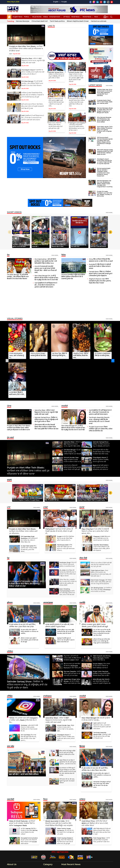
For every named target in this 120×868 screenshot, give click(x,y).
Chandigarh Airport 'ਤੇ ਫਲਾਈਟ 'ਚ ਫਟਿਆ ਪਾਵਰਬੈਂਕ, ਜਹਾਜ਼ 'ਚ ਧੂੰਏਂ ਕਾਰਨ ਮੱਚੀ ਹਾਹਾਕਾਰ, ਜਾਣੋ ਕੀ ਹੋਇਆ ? (33, 72)
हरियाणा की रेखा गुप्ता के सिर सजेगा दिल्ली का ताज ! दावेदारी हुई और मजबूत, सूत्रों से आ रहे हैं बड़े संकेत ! (102, 602)
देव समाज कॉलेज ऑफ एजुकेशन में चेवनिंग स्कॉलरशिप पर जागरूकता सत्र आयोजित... (30, 593)
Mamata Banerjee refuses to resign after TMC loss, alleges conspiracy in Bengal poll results (105, 110)
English (56, 2)
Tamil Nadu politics (57, 21)
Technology (48, 843)
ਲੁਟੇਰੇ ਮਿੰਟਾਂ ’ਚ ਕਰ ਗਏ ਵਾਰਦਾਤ (98, 246)
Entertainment (56, 17)
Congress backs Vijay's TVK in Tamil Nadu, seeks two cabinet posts (105, 102)
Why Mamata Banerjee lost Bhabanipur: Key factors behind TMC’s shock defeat (104, 120)
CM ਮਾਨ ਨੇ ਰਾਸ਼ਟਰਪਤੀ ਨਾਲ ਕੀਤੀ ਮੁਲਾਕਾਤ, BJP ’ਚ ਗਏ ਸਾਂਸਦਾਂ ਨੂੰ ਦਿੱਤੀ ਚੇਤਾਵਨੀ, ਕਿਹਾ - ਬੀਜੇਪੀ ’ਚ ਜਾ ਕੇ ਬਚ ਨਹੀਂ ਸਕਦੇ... (56, 102)
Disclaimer (74, 866)
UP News (66, 17)
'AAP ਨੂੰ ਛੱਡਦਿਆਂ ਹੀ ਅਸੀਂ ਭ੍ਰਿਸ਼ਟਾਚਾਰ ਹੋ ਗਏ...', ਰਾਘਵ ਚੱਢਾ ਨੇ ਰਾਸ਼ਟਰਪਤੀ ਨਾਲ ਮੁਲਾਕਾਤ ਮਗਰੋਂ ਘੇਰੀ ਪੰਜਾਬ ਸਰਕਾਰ (33, 118)
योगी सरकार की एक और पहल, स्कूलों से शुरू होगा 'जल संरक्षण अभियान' (67, 742)
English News (17, 17)
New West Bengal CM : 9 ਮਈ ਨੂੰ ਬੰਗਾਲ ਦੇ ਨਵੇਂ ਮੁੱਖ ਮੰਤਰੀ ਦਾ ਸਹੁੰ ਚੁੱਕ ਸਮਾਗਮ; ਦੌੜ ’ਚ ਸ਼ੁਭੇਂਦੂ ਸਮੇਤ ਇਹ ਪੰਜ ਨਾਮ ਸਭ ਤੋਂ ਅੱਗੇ (46, 278)
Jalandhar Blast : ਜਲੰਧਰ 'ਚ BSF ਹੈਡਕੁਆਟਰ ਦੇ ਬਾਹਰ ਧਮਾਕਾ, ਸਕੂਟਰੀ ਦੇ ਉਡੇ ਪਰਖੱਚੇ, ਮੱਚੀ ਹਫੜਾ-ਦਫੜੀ (33, 61)
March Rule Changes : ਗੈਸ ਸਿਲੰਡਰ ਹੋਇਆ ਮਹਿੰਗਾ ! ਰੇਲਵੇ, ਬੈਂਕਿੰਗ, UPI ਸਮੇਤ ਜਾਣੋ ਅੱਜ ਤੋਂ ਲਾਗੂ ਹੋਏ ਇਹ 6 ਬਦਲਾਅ (101, 543)
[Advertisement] (60, 303)
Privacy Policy (89, 866)
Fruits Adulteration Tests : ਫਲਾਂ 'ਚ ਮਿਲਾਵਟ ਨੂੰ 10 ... (17, 355)
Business (47, 830)
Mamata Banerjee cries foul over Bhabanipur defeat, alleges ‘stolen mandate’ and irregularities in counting (105, 184)
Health (46, 835)
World (46, 846)
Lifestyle (47, 838)
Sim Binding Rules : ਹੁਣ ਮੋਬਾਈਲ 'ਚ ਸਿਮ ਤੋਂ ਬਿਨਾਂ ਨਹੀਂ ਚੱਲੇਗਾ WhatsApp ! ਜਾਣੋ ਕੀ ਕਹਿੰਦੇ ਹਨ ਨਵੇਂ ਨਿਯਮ (101, 551)
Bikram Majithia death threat (78, 21)
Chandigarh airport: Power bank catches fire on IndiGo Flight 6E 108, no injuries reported (104, 161)
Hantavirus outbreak (99, 21)
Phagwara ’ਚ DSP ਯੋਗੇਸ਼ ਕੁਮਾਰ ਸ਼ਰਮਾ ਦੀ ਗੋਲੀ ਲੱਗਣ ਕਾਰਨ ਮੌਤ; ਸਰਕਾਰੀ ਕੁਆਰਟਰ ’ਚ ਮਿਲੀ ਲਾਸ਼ (102, 499)
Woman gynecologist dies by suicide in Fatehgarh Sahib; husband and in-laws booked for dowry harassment (104, 172)
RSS (103, 866)
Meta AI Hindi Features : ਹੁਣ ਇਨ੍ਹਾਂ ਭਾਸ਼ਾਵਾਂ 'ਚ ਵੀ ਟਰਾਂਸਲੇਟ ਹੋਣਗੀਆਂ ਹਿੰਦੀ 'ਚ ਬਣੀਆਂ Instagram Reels (22, 784)
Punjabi (64, 2)
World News (88, 17)
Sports (46, 849)
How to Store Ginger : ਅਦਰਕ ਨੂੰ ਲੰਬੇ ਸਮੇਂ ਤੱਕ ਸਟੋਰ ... (38, 355)
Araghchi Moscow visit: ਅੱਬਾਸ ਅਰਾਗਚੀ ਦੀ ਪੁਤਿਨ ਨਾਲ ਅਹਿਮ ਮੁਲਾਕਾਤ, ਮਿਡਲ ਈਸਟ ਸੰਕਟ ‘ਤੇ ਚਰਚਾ (100, 281)
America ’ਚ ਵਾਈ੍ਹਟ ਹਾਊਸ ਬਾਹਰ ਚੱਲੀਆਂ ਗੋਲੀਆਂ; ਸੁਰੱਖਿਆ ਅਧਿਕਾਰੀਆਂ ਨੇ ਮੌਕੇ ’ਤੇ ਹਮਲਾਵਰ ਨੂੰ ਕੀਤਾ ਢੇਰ (73, 277)
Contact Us (67, 866)
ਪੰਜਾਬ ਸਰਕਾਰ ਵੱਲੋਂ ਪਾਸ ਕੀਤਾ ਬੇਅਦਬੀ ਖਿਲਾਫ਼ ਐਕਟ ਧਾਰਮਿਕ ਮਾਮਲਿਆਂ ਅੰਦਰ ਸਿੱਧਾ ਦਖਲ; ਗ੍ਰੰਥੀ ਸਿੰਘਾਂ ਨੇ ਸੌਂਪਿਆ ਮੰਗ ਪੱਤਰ (77, 102)
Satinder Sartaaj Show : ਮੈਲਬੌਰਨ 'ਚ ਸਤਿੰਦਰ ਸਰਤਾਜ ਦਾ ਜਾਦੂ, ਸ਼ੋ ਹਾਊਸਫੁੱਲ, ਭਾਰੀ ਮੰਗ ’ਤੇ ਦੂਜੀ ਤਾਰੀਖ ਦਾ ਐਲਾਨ (46, 381)
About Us (60, 866)
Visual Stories (37, 17)
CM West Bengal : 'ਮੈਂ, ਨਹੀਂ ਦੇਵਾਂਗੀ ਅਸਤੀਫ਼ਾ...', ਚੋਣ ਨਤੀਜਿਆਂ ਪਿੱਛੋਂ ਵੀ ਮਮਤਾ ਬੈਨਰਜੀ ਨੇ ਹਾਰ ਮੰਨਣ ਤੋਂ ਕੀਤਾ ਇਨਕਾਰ (32, 83)
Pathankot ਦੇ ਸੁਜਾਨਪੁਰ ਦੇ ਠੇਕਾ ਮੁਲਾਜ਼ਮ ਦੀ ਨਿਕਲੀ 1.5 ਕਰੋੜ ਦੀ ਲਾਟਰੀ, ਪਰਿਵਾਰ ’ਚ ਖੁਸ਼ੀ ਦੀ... (59, 492)
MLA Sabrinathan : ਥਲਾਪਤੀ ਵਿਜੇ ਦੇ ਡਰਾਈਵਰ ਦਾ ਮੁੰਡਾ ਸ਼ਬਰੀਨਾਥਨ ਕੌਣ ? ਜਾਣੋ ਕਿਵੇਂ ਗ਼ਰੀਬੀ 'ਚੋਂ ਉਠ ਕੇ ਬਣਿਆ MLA (46, 261)
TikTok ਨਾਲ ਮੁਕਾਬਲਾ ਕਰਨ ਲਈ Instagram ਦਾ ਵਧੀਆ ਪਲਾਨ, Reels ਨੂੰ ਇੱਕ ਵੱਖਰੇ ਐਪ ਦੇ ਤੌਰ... (23, 681)
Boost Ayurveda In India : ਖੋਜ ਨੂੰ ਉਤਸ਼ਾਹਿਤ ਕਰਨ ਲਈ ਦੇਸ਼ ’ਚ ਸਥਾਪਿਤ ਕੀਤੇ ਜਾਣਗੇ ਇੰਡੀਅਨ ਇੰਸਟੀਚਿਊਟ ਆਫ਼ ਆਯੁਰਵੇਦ (59, 784)
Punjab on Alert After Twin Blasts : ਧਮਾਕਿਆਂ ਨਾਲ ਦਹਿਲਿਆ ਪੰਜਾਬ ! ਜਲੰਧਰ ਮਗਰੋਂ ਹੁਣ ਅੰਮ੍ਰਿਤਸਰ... (23, 492)
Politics (27, 17)
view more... (109, 86)
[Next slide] (110, 232)
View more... (55, 255)
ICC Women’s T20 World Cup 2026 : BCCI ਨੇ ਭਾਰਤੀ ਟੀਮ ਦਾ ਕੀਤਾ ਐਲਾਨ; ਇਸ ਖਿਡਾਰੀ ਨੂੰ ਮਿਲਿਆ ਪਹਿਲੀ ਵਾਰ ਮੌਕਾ (27, 545)
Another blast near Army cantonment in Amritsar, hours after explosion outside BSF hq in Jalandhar (105, 92)
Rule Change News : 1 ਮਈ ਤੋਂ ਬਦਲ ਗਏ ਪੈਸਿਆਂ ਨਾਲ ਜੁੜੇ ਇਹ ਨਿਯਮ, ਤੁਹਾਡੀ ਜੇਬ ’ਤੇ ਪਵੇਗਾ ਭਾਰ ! (102, 801)
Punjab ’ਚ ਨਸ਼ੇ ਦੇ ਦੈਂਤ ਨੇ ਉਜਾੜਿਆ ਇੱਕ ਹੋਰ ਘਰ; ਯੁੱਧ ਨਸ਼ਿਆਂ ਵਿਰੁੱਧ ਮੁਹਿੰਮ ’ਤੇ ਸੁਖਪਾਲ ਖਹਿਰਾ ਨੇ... (66, 499)
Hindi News (76, 17)
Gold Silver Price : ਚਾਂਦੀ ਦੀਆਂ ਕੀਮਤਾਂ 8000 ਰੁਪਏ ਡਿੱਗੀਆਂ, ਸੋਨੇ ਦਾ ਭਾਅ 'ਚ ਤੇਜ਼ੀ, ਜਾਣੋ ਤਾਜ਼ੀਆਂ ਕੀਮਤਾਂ (95, 784)
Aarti (10, 54)
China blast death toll (40, 21)
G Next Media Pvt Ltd (38, 866)
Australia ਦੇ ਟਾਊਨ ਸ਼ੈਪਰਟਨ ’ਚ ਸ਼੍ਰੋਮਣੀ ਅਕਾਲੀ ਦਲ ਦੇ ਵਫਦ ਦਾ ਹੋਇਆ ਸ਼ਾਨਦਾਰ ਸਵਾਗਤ (100, 266)
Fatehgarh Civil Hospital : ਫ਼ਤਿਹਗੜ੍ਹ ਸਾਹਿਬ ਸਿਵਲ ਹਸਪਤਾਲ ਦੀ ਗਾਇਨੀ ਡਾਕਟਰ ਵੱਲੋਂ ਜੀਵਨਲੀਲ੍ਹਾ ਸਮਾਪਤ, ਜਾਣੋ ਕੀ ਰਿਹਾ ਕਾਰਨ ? (77, 127)
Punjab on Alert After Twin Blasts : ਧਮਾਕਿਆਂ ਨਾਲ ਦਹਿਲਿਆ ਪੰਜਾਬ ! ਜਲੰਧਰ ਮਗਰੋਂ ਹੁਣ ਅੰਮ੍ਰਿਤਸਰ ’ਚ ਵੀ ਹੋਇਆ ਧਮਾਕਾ (26, 49)
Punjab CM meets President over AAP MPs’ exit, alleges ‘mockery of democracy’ (105, 194)
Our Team (81, 866)
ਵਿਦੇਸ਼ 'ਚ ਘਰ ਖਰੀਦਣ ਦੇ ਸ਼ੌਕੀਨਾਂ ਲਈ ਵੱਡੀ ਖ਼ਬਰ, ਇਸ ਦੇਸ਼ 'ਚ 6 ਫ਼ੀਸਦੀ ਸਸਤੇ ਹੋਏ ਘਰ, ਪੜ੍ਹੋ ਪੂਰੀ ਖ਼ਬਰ (101, 526)
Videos (45, 17)
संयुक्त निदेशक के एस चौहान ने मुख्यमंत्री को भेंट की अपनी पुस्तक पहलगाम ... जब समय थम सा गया (68, 723)
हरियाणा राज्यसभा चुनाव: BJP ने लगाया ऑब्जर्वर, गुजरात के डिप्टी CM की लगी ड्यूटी (29, 601)
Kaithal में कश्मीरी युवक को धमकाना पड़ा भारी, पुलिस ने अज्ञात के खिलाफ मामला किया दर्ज (66, 601)
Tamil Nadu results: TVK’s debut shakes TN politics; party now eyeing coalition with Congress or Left (105, 130)
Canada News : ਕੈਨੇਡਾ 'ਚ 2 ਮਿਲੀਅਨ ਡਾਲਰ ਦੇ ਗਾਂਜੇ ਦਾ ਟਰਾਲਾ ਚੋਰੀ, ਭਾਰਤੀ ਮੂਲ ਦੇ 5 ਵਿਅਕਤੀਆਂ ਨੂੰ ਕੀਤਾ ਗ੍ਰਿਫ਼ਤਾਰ (101, 274)
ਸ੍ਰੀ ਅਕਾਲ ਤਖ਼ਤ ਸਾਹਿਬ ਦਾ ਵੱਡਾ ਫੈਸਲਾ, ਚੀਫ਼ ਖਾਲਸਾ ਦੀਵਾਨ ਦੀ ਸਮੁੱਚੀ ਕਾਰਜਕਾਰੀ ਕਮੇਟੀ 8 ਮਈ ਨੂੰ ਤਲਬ (33, 106)
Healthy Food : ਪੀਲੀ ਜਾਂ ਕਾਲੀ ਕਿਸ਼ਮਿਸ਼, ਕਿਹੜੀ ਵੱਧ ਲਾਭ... (81, 355)
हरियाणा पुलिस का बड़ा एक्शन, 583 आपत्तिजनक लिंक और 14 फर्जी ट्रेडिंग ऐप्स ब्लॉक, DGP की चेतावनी (66, 593)
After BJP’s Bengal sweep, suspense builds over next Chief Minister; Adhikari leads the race (105, 152)
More (97, 17)
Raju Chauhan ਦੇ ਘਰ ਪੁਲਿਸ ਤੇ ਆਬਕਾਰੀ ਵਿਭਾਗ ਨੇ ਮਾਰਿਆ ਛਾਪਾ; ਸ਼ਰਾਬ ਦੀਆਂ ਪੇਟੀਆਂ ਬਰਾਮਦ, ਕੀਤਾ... (95, 492)
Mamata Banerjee (23, 21)
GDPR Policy (98, 866)
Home (54, 866)
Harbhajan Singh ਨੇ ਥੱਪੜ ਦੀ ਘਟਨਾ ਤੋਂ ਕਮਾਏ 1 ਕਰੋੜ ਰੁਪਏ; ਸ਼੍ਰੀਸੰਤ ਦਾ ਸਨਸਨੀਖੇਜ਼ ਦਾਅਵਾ (68, 525)
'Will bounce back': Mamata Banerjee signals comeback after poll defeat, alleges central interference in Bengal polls (105, 141)
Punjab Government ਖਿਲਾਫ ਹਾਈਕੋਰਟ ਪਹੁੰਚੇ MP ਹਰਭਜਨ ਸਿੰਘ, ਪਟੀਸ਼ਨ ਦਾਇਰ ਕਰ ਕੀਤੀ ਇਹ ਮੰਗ (101, 390)
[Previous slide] (10, 232)
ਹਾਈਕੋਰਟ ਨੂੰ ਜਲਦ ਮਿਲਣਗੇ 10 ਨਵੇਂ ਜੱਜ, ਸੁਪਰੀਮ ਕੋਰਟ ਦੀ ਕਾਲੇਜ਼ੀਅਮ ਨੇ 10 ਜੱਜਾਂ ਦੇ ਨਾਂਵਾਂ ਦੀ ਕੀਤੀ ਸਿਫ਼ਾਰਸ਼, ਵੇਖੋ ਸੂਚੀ (33, 95)
